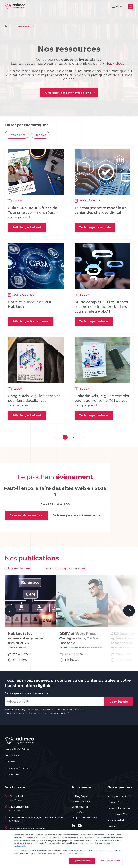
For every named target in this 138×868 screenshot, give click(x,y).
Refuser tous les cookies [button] (110, 861)
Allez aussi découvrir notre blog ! (68, 93)
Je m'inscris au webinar (26, 518)
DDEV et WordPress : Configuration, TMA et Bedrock (80, 640)
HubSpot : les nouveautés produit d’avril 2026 (26, 640)
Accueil (9, 26)
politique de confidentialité (54, 715)
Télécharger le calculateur (32, 323)
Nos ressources (26, 26)
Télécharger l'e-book (28, 229)
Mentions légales (12, 757)
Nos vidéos (115, 64)
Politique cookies (12, 776)
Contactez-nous (131, 7)
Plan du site (10, 763)
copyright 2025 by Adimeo (17, 750)
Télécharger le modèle (96, 229)
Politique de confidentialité (16, 770)
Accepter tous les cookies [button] (82, 861)
